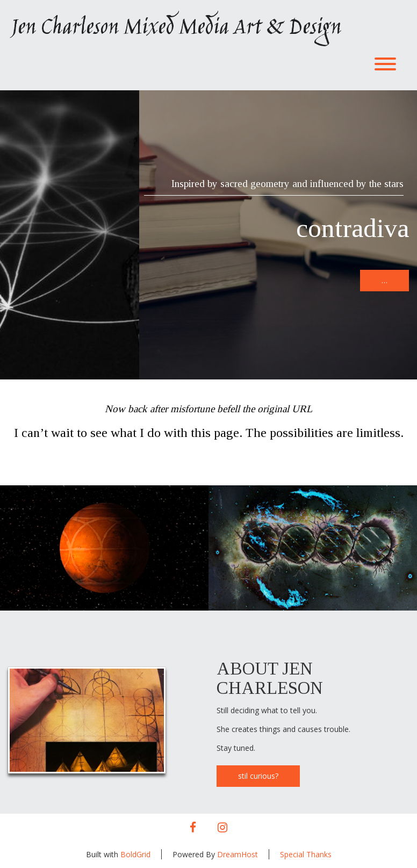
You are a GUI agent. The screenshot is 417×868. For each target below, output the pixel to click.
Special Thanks (306, 854)
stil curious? (258, 776)
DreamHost (238, 854)
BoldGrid (135, 854)
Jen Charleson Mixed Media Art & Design (176, 28)
